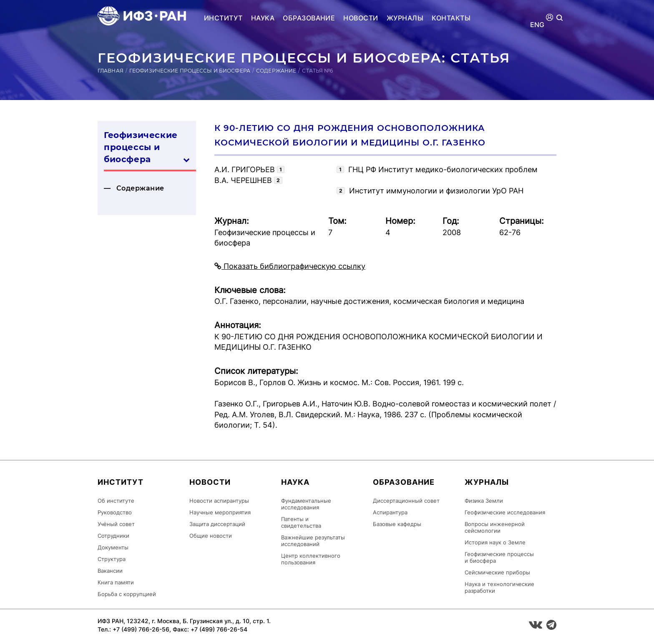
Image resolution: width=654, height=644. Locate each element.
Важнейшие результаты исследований (313, 541)
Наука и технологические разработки (499, 587)
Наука (263, 18)
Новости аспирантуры (219, 501)
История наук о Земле (495, 542)
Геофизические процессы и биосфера (190, 71)
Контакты (451, 18)
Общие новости (211, 536)
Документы (113, 547)
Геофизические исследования (505, 512)
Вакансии (110, 571)
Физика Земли (484, 501)
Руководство (115, 512)
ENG (537, 25)
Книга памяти (116, 582)
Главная (111, 71)
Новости (361, 18)
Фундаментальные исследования (306, 504)
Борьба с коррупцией (127, 594)
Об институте (116, 501)
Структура (112, 559)
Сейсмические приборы (497, 572)
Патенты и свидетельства (301, 522)
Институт (223, 18)
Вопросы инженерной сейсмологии (495, 527)
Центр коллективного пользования (311, 559)
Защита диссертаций (217, 524)
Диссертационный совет (406, 501)
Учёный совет (116, 524)
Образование (309, 18)
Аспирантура (390, 512)
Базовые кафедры (397, 524)
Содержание (276, 71)
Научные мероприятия (220, 512)
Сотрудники (113, 536)
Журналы (405, 18)
